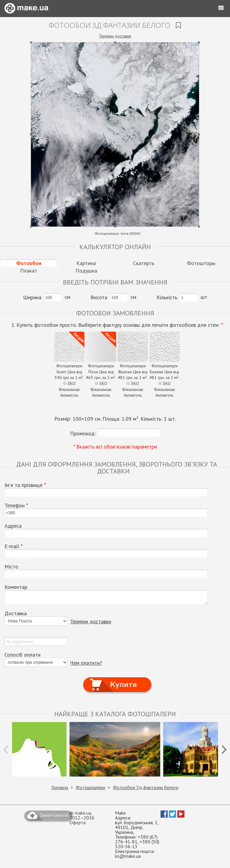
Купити (117, 679)
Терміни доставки (115, 36)
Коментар (16, 587)
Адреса (13, 526)
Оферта (78, 822)
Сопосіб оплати (22, 655)
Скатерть (144, 263)
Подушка (86, 271)
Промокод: (83, 433)
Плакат (29, 271)
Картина (86, 263)
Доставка (16, 613)
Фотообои (29, 263)
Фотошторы (201, 263)
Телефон (16, 506)
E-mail (14, 546)
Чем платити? (86, 663)
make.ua (83, 813)
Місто (11, 567)
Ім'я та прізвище (25, 485)
